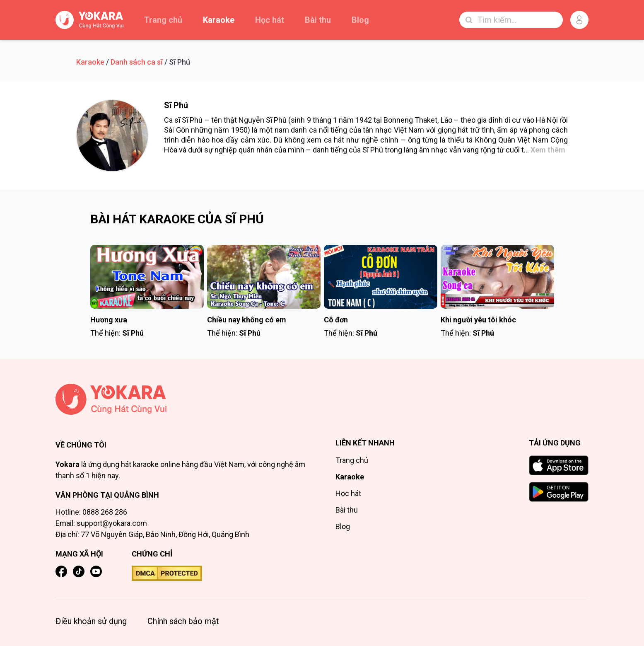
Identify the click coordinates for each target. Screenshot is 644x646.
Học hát (270, 20)
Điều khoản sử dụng (91, 621)
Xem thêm (548, 150)
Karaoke (219, 20)
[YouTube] (96, 571)
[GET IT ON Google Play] (559, 492)
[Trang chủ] (182, 399)
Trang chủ (163, 20)
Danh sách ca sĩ (137, 62)
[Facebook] (61, 571)
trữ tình (482, 130)
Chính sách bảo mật (183, 621)
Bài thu (318, 20)
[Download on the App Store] (559, 465)
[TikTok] (79, 571)
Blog (360, 20)
